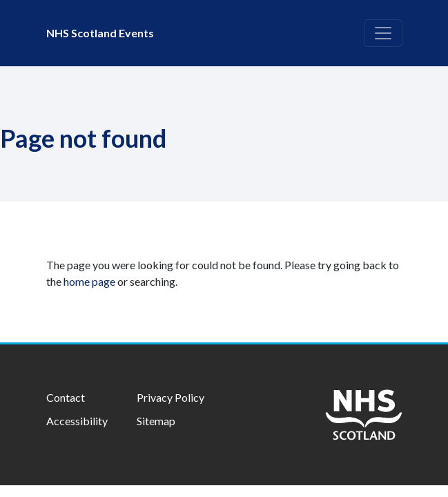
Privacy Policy (171, 397)
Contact (66, 397)
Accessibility (77, 421)
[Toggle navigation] (383, 33)
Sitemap (156, 421)
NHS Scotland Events (100, 33)
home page (89, 281)
